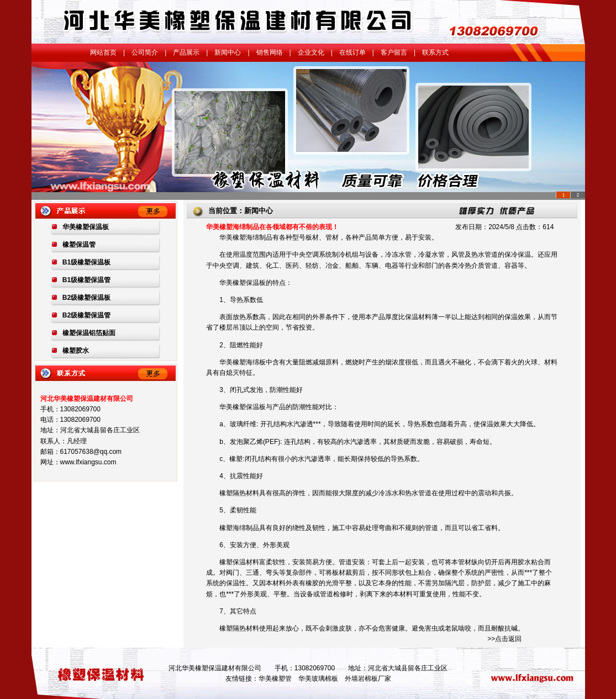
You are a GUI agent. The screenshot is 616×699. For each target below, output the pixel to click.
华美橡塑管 (275, 679)
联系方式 (435, 52)
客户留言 (394, 52)
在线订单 (352, 52)
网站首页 (103, 52)
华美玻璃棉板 (318, 679)
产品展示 (186, 52)
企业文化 (311, 52)
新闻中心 (228, 52)
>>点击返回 (504, 639)
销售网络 (270, 52)
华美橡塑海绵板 (243, 362)
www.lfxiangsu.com (88, 462)
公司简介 (145, 52)
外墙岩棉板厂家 (368, 679)
